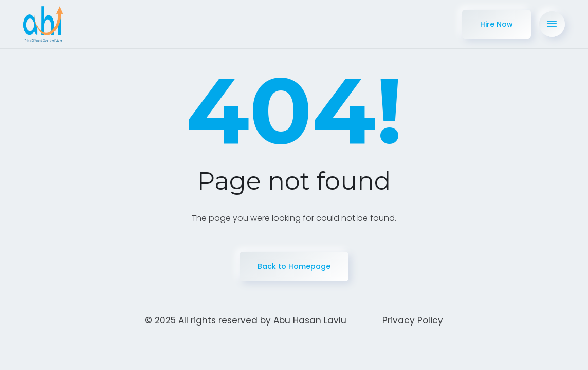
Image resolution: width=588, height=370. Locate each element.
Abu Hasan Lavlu (310, 320)
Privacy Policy (413, 320)
